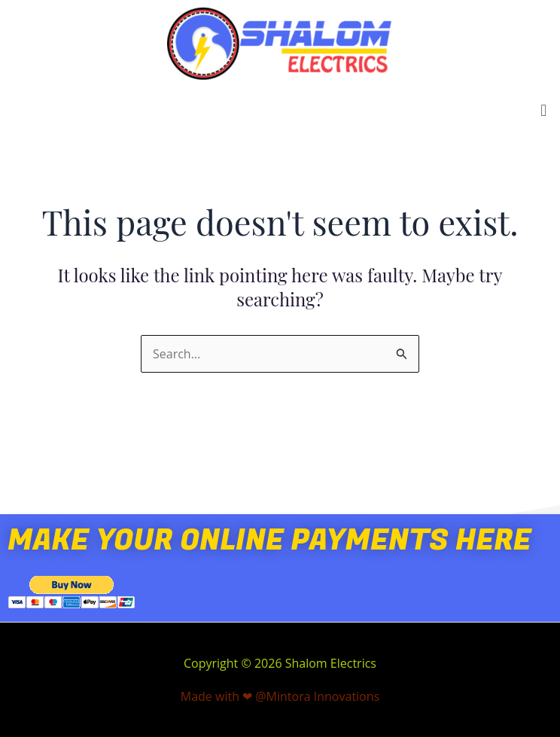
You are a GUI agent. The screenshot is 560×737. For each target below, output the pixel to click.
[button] (544, 110)
